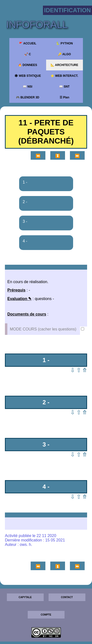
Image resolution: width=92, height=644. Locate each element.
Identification (67, 10)
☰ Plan (65, 97)
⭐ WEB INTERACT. (64, 76)
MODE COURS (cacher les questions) (44, 329)
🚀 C (28, 54)
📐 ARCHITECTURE (64, 65)
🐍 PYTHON (64, 43)
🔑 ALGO (64, 54)
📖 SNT (64, 87)
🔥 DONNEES (28, 65)
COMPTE (46, 615)
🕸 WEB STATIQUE (28, 76)
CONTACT (67, 597)
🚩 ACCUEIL (28, 43)
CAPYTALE (25, 597)
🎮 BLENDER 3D (28, 97)
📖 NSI (27, 87)
